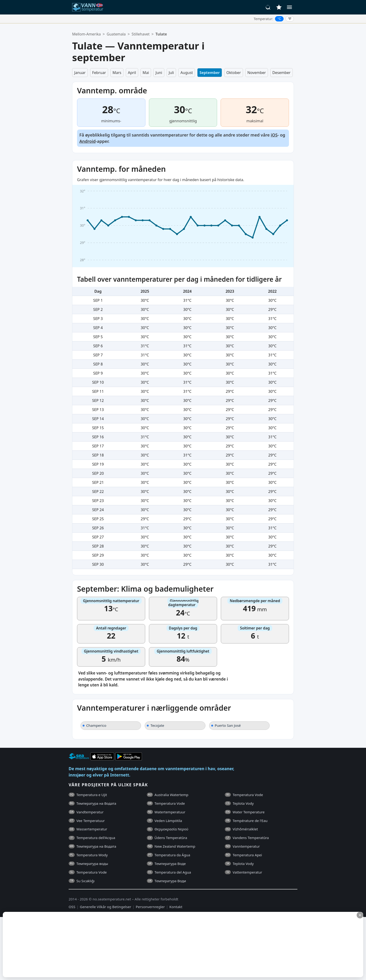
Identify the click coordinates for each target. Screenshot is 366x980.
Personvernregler (150, 907)
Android (88, 141)
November (257, 73)
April (132, 73)
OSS (72, 907)
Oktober (234, 73)
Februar (99, 73)
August (187, 73)
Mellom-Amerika (86, 34)
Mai (146, 73)
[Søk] (268, 7)
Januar (80, 73)
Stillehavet (141, 34)
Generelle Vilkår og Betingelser (106, 907)
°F (290, 19)
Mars (117, 73)
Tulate (161, 34)
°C (279, 19)
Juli (171, 73)
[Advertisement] (114, 945)
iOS (274, 135)
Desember (282, 73)
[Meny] (289, 7)
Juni (159, 73)
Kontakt (176, 907)
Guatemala (116, 34)
